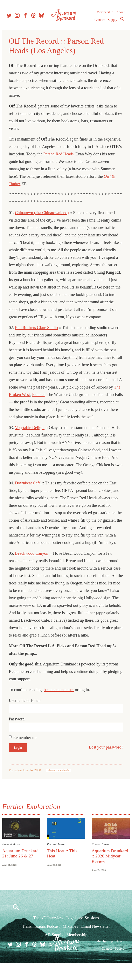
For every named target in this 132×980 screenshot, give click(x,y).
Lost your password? (105, 762)
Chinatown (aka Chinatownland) (43, 213)
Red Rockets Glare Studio (37, 328)
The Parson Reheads (59, 785)
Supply (112, 22)
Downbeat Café (29, 490)
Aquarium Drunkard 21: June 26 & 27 (22, 868)
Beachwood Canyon (33, 568)
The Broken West (42, 395)
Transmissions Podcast (41, 943)
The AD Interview (48, 935)
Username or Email (26, 715)
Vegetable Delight (31, 435)
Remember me (26, 752)
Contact (99, 22)
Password (18, 734)
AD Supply (54, 951)
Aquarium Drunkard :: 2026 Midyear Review (109, 871)
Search (122, 21)
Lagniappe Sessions (83, 935)
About (120, 14)
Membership (105, 14)
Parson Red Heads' (82, 154)
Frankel (65, 395)
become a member (60, 705)
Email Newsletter (95, 943)
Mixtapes (70, 943)
